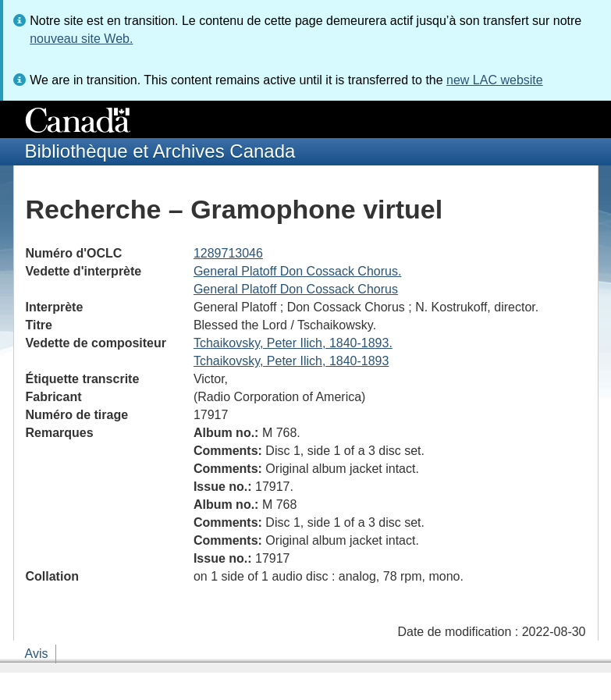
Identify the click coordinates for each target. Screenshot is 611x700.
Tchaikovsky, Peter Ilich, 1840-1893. (293, 343)
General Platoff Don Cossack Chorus (296, 289)
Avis (37, 654)
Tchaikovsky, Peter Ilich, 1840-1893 (291, 361)
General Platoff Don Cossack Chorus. (298, 271)
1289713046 (228, 253)
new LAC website (495, 80)
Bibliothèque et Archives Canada (160, 151)
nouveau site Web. (81, 39)
